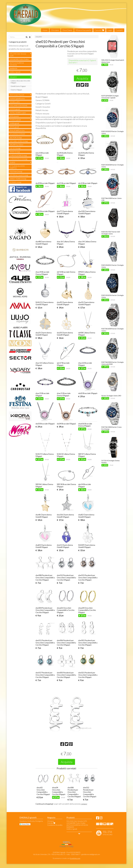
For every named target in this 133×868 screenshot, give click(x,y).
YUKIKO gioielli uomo (17, 98)
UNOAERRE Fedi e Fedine (19, 59)
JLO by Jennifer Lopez (18, 113)
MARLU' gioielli (15, 72)
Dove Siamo (67, 30)
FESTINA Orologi (16, 171)
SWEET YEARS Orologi (18, 179)
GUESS (12, 162)
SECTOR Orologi (16, 138)
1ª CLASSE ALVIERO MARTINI (17, 167)
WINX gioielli (14, 127)
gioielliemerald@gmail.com (91, 854)
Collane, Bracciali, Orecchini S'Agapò (20, 82)
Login (110, 30)
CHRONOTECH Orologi (18, 159)
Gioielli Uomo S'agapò (18, 86)
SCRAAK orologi (15, 182)
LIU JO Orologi (15, 148)
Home (45, 30)
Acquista (82, 78)
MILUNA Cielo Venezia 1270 (18, 55)
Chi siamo (55, 30)
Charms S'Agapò (16, 90)
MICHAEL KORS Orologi (19, 141)
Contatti (119, 30)
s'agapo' (84, 804)
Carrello (99, 30)
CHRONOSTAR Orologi (18, 155)
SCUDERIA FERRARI (17, 134)
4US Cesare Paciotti (17, 95)
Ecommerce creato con (66, 858)
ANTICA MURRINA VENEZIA (17, 64)
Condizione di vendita (55, 825)
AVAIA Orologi (15, 152)
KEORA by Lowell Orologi (19, 175)
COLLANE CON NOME (19, 106)
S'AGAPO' (39, 37)
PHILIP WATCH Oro (17, 130)
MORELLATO (15, 102)
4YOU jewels (14, 116)
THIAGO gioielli (15, 120)
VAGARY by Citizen (17, 145)
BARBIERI (14, 68)
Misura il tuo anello (83, 30)
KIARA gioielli (14, 123)
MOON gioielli (15, 109)
